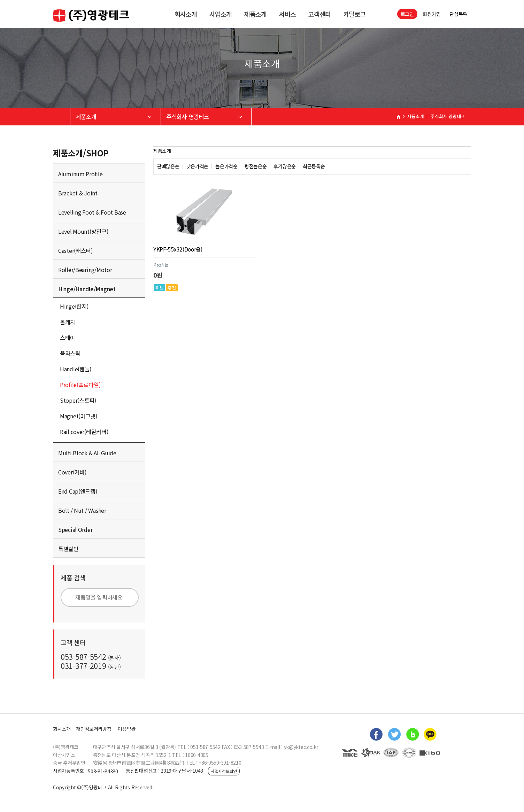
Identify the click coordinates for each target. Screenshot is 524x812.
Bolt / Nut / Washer (82, 510)
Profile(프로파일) (80, 385)
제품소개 (255, 14)
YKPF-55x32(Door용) (178, 249)
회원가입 (431, 14)
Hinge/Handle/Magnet (87, 289)
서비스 (287, 14)
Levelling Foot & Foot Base (92, 212)
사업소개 (221, 14)
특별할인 (68, 549)
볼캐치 (68, 322)
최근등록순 (314, 166)
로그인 (407, 14)
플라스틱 (70, 353)
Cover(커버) (72, 472)
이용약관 (127, 729)
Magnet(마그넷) (79, 416)
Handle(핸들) (76, 369)
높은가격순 (226, 166)
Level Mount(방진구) (83, 231)
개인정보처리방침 (94, 729)
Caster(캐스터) (75, 250)
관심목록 (458, 14)
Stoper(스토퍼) (78, 400)
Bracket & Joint (78, 193)
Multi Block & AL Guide (87, 453)
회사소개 (186, 14)
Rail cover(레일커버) (84, 432)
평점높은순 (256, 166)
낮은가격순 (198, 166)
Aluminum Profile (80, 174)
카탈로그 (354, 14)
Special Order (75, 529)
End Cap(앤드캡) (78, 491)
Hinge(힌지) (74, 306)
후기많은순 (285, 166)
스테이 (68, 338)
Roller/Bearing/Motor (85, 270)
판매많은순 (168, 166)
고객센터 (319, 14)
